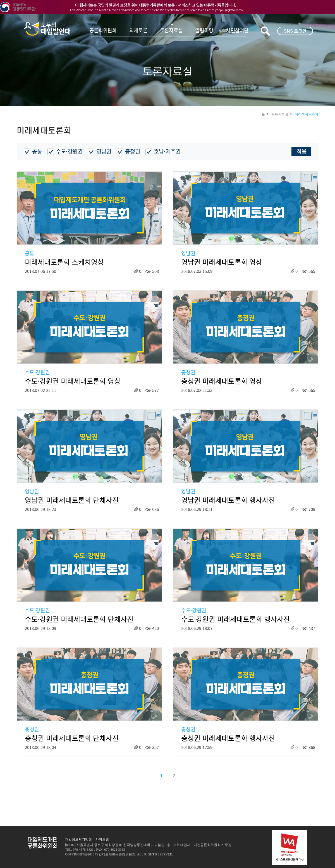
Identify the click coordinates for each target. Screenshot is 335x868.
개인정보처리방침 (78, 839)
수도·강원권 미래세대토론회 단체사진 (79, 619)
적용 (301, 151)
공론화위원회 (103, 30)
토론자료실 (171, 30)
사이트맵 (102, 839)
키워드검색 (265, 31)
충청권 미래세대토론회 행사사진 (228, 738)
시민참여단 (237, 30)
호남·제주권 (167, 151)
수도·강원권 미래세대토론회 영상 (73, 381)
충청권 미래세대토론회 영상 (222, 381)
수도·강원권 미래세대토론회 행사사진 (235, 619)
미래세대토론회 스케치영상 (64, 262)
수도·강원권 (69, 151)
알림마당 (204, 30)
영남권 (104, 151)
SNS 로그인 (295, 31)
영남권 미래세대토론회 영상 (222, 262)
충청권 (133, 151)
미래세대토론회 (307, 114)
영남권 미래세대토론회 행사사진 (228, 500)
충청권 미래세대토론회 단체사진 (72, 738)
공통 (37, 151)
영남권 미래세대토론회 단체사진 (72, 500)
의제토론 (138, 30)
